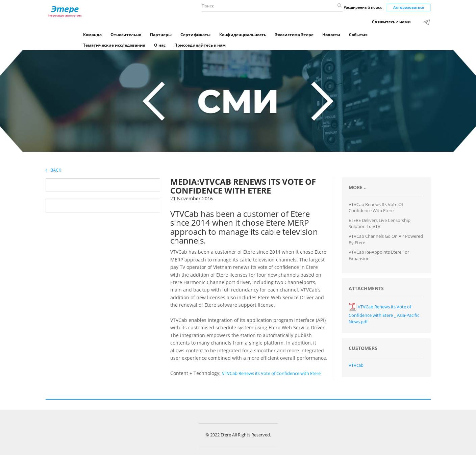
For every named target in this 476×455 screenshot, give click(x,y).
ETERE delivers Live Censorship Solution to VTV (380, 223)
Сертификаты (195, 35)
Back (53, 170)
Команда (92, 35)
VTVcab (356, 365)
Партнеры (161, 35)
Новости (331, 35)
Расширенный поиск (363, 7)
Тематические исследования (114, 45)
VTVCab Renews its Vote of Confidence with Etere (271, 373)
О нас (160, 45)
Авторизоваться (409, 7)
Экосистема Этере (294, 35)
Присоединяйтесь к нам (200, 45)
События (358, 35)
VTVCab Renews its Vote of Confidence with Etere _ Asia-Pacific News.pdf (384, 314)
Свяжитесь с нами (391, 22)
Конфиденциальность (243, 35)
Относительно (126, 35)
